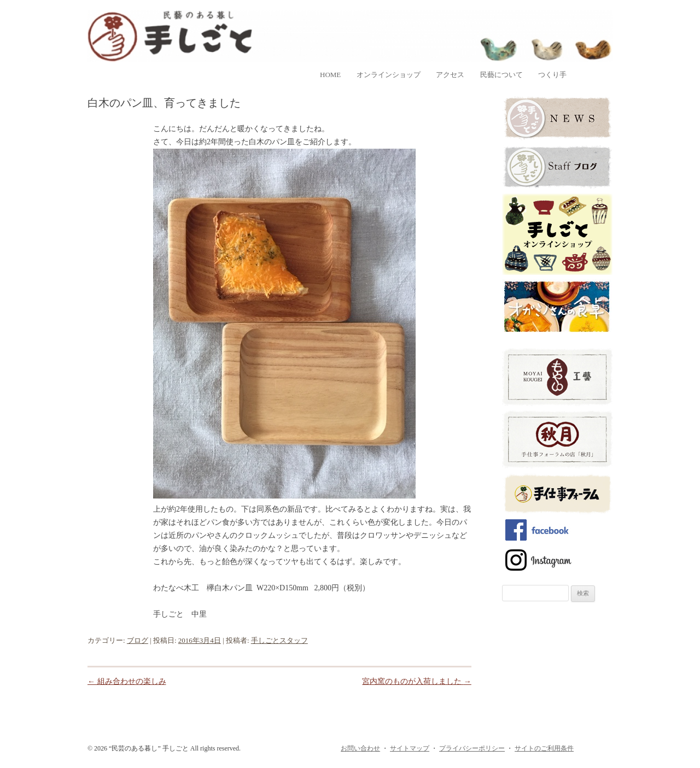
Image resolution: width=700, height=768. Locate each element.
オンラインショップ (389, 75)
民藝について (501, 75)
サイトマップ (410, 748)
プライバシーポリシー (472, 748)
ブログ (138, 640)
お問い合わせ (360, 748)
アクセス (450, 75)
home (330, 75)
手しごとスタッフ (279, 640)
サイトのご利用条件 (544, 748)
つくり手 (552, 75)
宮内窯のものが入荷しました (417, 681)
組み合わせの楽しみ (127, 681)
